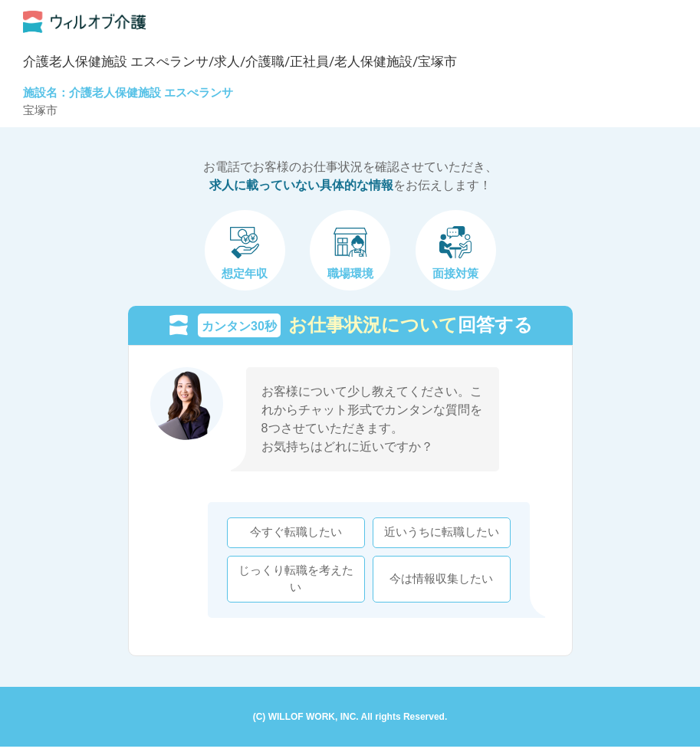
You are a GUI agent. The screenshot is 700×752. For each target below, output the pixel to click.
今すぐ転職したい (291, 535)
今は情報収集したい (436, 582)
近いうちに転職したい (436, 535)
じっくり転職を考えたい (291, 582)
